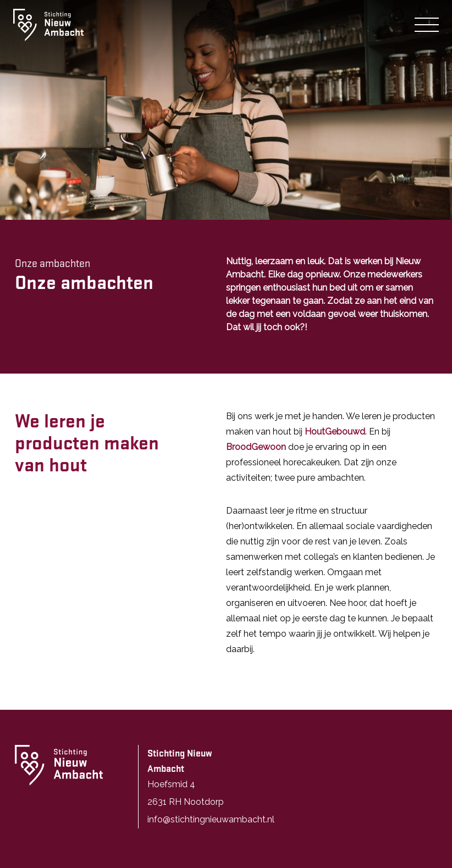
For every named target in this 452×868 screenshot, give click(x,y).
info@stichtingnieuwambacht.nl (211, 819)
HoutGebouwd (335, 432)
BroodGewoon (256, 447)
